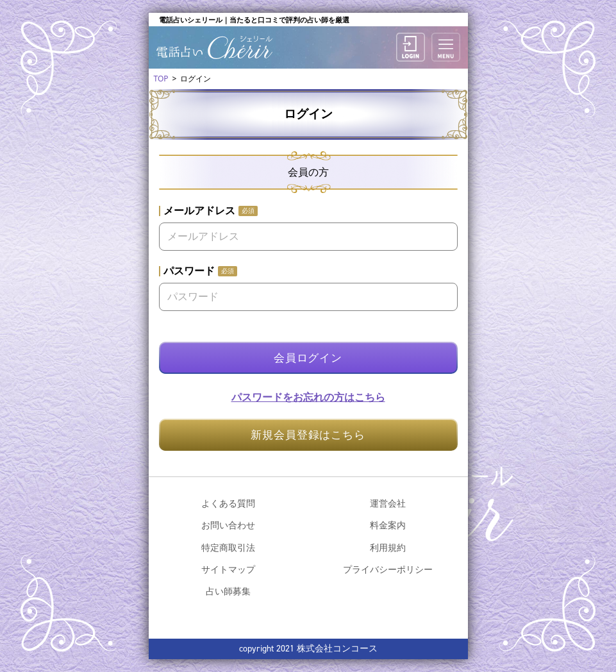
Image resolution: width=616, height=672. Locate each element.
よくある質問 (228, 503)
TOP (161, 79)
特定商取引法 (228, 547)
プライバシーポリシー (388, 569)
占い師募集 (228, 591)
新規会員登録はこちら (308, 434)
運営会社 (388, 503)
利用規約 (388, 547)
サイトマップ (228, 569)
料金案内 (388, 525)
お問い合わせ (228, 525)
